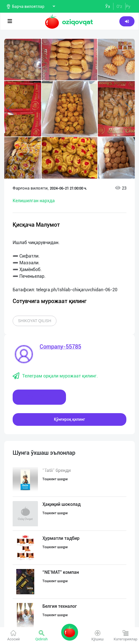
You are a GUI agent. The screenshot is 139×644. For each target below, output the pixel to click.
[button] (125, 45)
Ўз (108, 6)
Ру (128, 6)
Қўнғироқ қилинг (69, 419)
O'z (119, 6)
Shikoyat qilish (35, 321)
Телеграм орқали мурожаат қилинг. (55, 376)
